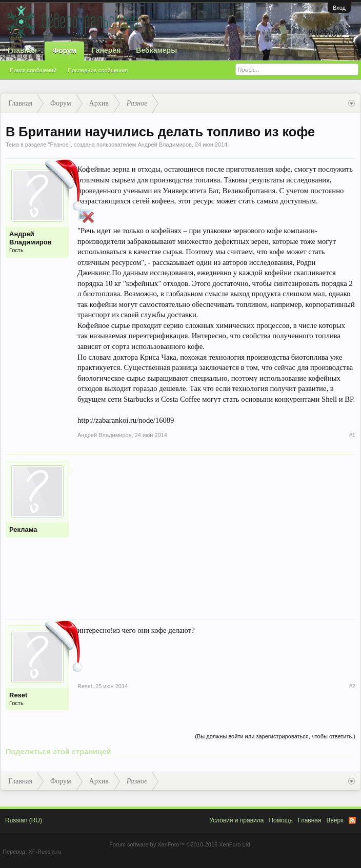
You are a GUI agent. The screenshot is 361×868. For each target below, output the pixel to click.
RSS (352, 820)
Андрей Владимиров (165, 144)
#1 (352, 435)
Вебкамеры (156, 50)
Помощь (280, 820)
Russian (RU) (24, 820)
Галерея (106, 50)
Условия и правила (236, 820)
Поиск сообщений (33, 70)
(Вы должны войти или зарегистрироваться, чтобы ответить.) (275, 736)
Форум (64, 51)
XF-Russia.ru (45, 852)
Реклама (23, 530)
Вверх (335, 820)
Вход (339, 8)
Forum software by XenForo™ (180, 844)
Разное (59, 144)
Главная (22, 50)
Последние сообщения (98, 70)
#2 (352, 686)
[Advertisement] (216, 531)
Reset (18, 695)
